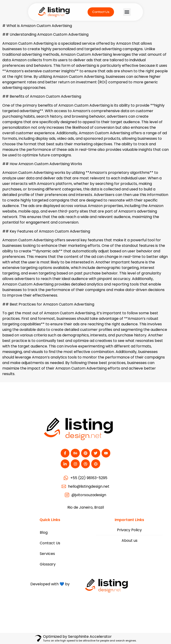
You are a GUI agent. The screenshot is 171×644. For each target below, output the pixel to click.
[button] (127, 12)
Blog (44, 532)
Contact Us (50, 543)
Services (47, 554)
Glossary (48, 564)
